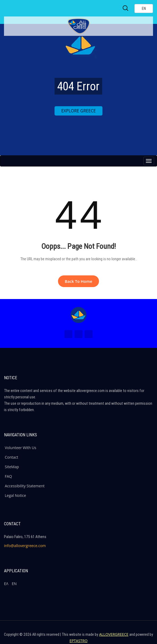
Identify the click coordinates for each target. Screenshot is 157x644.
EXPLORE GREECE (78, 111)
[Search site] (126, 8)
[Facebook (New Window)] (68, 334)
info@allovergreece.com (25, 546)
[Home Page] (78, 315)
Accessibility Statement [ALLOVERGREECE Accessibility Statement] (25, 486)
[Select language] (144, 8)
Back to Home (78, 281)
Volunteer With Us (20, 448)
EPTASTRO (78, 641)
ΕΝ (14, 584)
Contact (11, 457)
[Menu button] (149, 161)
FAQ (8, 476)
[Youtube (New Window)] (89, 334)
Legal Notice (15, 495)
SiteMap (12, 467)
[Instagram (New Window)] (78, 334)
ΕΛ (6, 584)
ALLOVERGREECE (114, 634)
